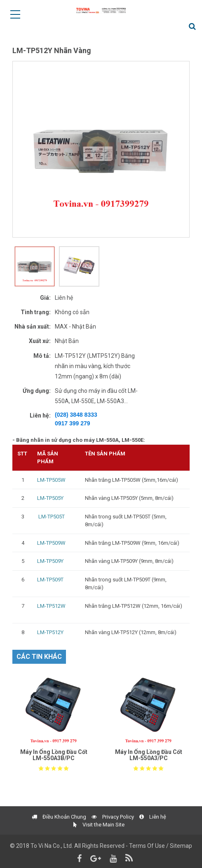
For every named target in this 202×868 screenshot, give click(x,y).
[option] (101, 149)
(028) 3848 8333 (76, 415)
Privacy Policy (113, 830)
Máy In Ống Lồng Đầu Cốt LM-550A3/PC (149, 755)
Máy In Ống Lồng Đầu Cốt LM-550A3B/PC (54, 755)
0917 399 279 (73, 423)
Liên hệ (153, 830)
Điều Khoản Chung (59, 830)
